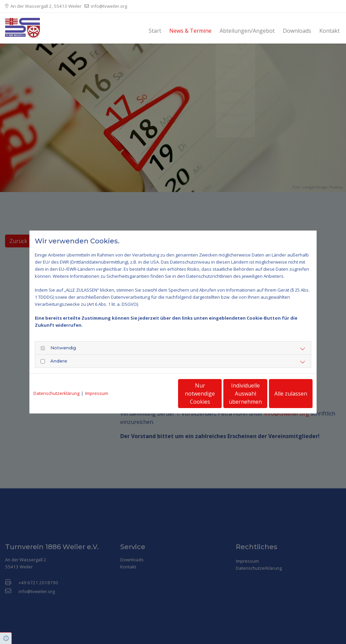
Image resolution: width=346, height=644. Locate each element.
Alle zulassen (281, 394)
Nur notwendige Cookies (153, 394)
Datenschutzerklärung (56, 393)
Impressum (97, 393)
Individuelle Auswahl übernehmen (217, 394)
